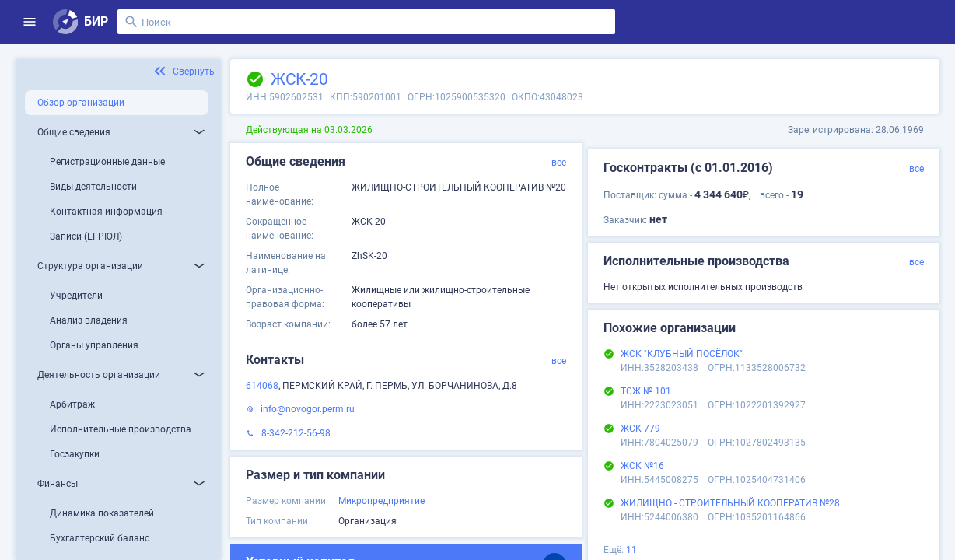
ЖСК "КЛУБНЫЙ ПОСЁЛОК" (682, 354)
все (559, 163)
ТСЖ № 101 (646, 391)
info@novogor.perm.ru (308, 409)
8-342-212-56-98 (296, 433)
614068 (262, 386)
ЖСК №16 (642, 466)
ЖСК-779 (640, 429)
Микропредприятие (381, 501)
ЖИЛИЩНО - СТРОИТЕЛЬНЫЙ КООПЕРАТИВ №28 (730, 503)
